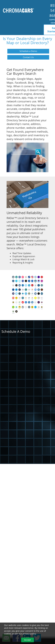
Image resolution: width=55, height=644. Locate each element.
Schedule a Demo (28, 51)
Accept (27, 640)
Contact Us (28, 57)
